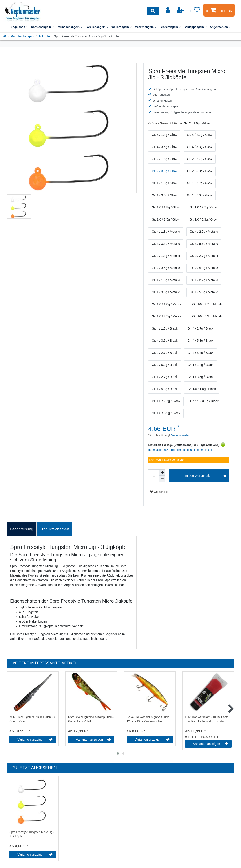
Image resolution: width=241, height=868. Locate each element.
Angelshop (19, 27)
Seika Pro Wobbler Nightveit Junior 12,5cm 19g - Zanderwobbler (149, 719)
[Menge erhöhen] (162, 473)
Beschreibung (22, 529)
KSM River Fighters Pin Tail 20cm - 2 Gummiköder (33, 719)
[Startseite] (5, 36)
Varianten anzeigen (35, 740)
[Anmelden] (168, 10)
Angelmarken (220, 27)
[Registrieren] (181, 10)
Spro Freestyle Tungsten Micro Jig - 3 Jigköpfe (32, 834)
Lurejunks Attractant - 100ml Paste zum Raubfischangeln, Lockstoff (207, 719)
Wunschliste (159, 492)
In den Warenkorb (206, 476)
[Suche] (153, 11)
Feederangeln (170, 27)
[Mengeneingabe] (154, 476)
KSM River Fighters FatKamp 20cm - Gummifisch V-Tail (91, 719)
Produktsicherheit (54, 529)
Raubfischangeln (70, 27)
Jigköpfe (44, 36)
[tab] (22, 529)
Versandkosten (180, 435)
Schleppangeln (195, 27)
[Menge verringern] (162, 479)
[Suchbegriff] (98, 11)
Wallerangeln (122, 27)
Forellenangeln (97, 27)
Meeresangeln (146, 27)
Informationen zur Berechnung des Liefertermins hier (181, 450)
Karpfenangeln (42, 27)
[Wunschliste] (195, 10)
